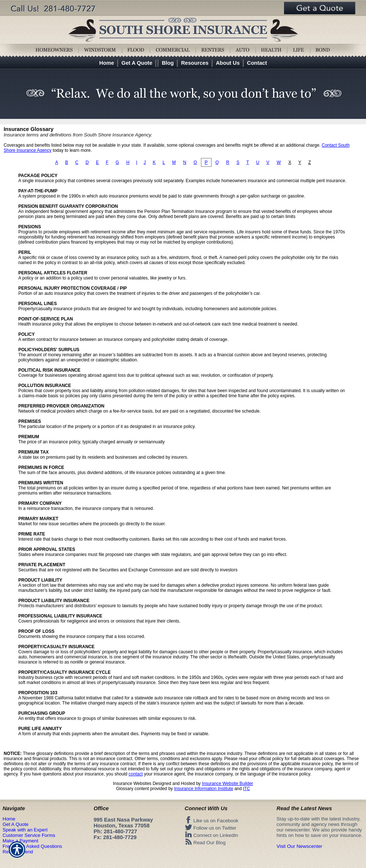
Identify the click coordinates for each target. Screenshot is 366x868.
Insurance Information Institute (204, 789)
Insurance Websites (132, 784)
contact (136, 774)
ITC (247, 789)
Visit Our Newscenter (300, 846)
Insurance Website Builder (228, 784)
